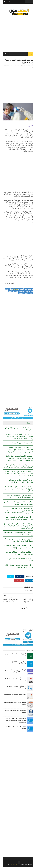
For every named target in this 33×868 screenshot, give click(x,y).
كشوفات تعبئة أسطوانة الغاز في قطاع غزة (12, 695)
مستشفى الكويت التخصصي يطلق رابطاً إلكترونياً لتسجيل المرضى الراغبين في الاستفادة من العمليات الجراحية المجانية (17, 459)
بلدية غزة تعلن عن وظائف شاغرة (19, 444)
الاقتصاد (16, 66)
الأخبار (20, 66)
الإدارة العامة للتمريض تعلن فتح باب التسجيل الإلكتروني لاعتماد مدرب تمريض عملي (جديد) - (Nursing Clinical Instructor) (16, 512)
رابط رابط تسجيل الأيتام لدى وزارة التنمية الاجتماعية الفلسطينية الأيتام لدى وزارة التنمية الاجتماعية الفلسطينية (16, 475)
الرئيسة (29, 55)
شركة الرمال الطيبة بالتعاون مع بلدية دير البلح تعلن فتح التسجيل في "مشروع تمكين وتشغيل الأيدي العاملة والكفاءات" (17, 437)
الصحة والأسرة (11, 66)
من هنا (13, 290)
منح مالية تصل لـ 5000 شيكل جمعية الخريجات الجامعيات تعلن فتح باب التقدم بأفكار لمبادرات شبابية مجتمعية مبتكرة (17, 451)
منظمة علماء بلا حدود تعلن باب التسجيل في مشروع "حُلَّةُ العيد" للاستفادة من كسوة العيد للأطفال (16, 490)
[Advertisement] (16, 33)
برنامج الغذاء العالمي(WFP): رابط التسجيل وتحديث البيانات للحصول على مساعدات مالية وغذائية (12, 721)
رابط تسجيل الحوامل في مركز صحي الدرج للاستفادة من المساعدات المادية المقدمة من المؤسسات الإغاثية (16, 527)
